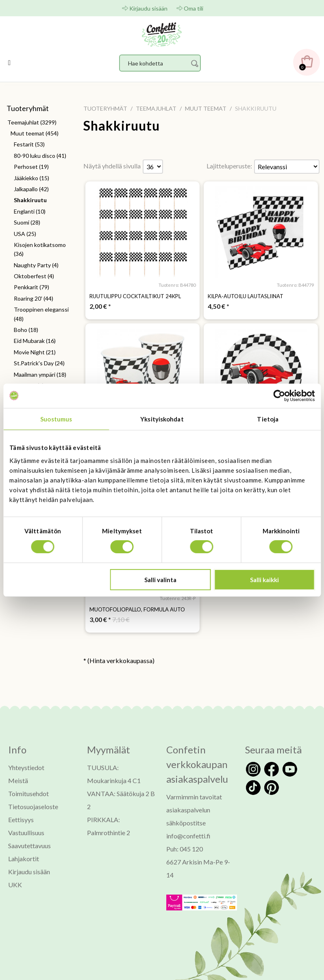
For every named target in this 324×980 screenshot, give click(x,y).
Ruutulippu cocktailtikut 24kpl (135, 296)
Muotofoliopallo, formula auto (137, 609)
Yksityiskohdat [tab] (162, 419)
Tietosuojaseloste (33, 806)
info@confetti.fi (188, 836)
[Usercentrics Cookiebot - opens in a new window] (279, 395)
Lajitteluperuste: (229, 166)
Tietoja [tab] (268, 419)
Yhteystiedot (26, 767)
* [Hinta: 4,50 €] (219, 306)
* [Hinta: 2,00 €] (100, 306)
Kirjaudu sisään (148, 8)
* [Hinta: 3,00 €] (100, 619)
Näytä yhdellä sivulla (112, 166)
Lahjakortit (24, 859)
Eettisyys (21, 820)
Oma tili (194, 8)
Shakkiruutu (122, 126)
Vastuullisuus (26, 833)
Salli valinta (160, 580)
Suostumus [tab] (56, 419)
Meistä (18, 780)
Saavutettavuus (29, 846)
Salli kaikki (264, 580)
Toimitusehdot (28, 793)
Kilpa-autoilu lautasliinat (246, 296)
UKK (15, 885)
